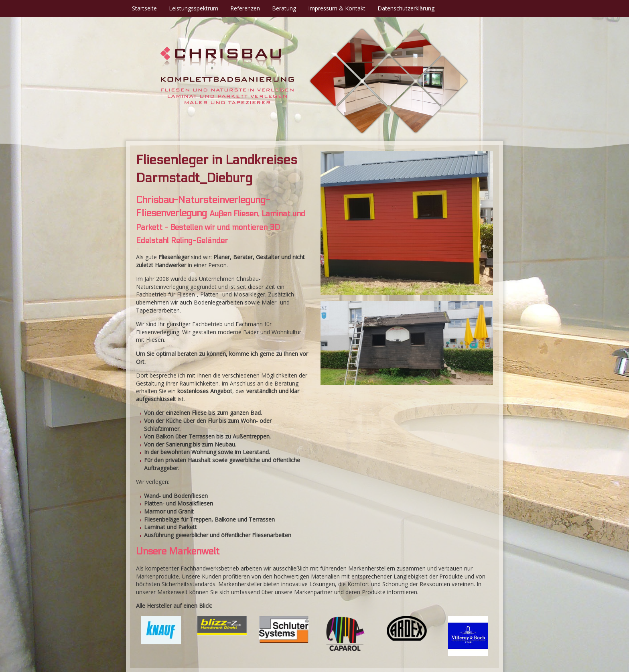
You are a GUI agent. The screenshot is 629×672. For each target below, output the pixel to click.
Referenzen (245, 8)
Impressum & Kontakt (337, 8)
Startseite (144, 8)
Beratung (284, 8)
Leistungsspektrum (194, 8)
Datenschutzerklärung (406, 8)
